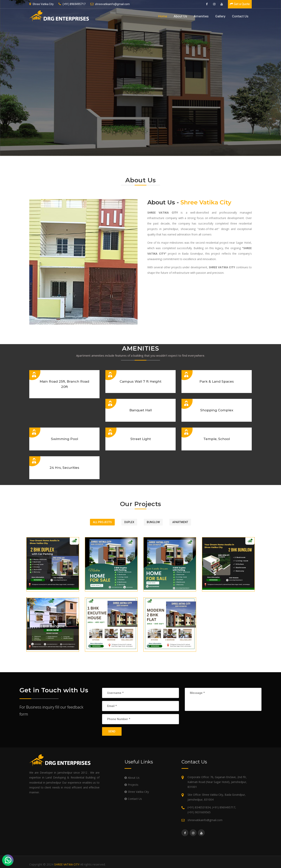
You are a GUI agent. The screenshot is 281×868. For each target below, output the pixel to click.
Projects (133, 785)
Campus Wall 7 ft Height (140, 381)
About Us (180, 16)
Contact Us (240, 16)
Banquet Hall (141, 410)
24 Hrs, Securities (64, 468)
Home (163, 16)
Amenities (201, 16)
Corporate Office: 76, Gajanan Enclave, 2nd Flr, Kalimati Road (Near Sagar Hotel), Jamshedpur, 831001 (217, 782)
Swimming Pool (64, 439)
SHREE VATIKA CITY (67, 864)
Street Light (141, 439)
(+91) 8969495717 (72, 4)
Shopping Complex (217, 410)
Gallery (220, 16)
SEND (112, 731)
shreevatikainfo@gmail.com (110, 4)
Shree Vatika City (41, 4)
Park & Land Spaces (217, 381)
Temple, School (217, 439)
